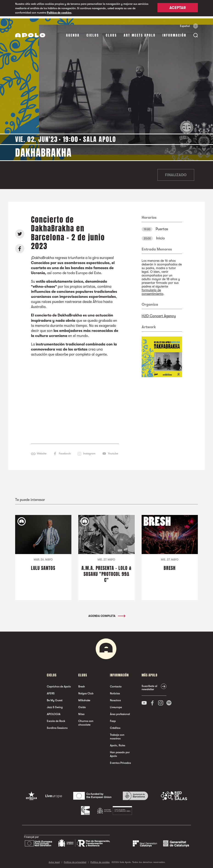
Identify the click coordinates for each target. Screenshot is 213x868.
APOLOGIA (54, 712)
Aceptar (178, 9)
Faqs (113, 719)
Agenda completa (107, 614)
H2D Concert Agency (159, 314)
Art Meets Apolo (140, 33)
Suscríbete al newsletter (149, 686)
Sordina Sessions (57, 726)
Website (42, 451)
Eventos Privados (120, 761)
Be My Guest (55, 698)
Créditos (115, 726)
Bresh (82, 684)
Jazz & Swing (55, 705)
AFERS (51, 691)
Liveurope (116, 705)
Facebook (65, 451)
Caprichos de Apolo (59, 684)
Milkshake (84, 698)
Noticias (115, 691)
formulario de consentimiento (153, 290)
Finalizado (176, 173)
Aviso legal (54, 860)
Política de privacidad (75, 860)
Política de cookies (59, 13)
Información (174, 33)
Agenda (73, 33)
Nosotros (115, 698)
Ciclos (93, 33)
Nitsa (81, 712)
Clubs (111, 33)
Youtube (113, 451)
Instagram (89, 451)
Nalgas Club (86, 691)
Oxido (82, 705)
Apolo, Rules (118, 743)
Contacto (116, 684)
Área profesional (120, 712)
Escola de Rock (56, 719)
